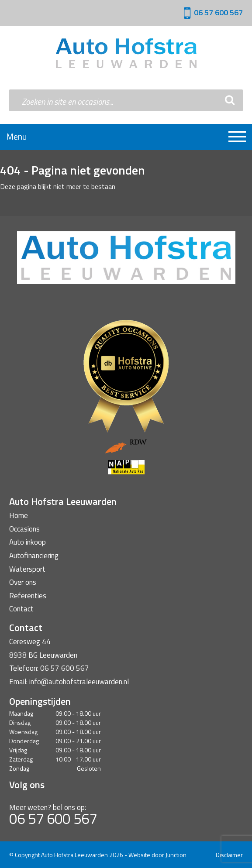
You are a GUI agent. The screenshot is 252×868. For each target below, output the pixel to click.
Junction (176, 855)
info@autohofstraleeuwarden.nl (79, 682)
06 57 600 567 (218, 12)
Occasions (24, 529)
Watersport (27, 569)
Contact (21, 609)
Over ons (23, 582)
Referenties (28, 596)
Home (19, 515)
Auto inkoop (28, 542)
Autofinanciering (34, 556)
